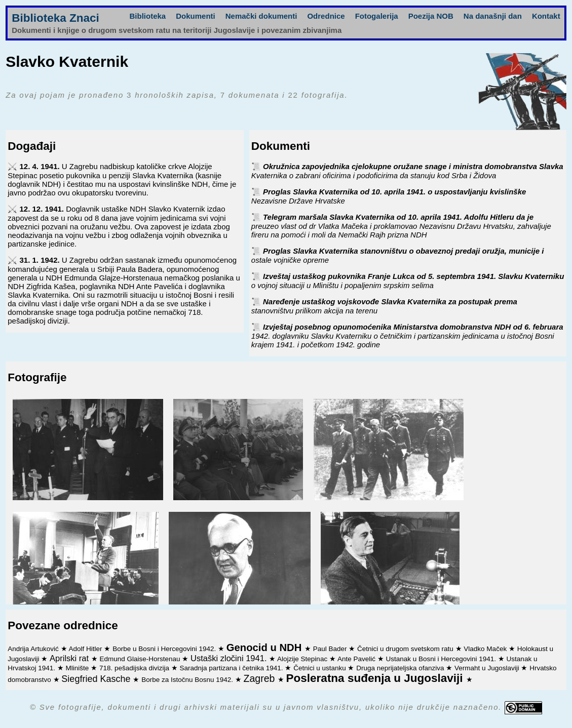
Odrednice (326, 16)
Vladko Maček (486, 649)
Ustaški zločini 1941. (230, 658)
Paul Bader (331, 649)
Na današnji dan (493, 16)
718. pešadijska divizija (135, 668)
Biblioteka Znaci (55, 18)
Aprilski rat (70, 658)
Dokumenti (196, 16)
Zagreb (261, 678)
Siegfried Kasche (97, 679)
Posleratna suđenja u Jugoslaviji (376, 678)
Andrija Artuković (34, 649)
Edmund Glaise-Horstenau (141, 659)
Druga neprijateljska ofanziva (401, 668)
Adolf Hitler (87, 649)
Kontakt (546, 16)
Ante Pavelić (357, 659)
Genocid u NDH (265, 648)
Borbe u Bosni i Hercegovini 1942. (165, 649)
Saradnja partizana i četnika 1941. (232, 668)
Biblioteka (148, 16)
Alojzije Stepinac (303, 659)
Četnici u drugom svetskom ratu (406, 649)
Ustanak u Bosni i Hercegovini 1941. (442, 659)
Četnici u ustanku (320, 668)
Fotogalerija (377, 16)
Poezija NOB (431, 16)
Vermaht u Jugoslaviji (488, 668)
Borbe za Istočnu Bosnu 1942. (188, 680)
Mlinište (79, 668)
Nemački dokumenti (261, 16)
